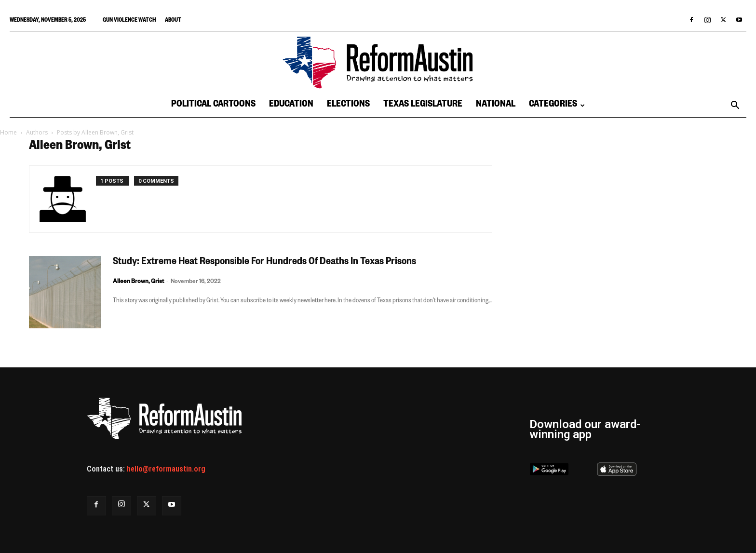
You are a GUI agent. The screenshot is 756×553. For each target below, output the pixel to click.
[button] (735, 106)
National (496, 105)
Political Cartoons (213, 105)
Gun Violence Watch (129, 21)
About (173, 21)
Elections (348, 105)
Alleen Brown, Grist (138, 282)
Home (8, 132)
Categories (557, 105)
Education (291, 105)
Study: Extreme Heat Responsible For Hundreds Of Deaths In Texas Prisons (264, 263)
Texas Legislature (423, 105)
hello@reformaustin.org (166, 469)
